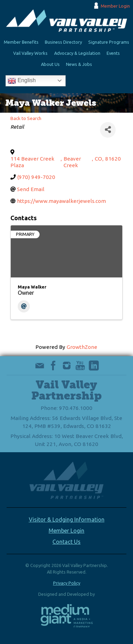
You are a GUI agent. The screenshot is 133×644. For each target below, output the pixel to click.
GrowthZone (82, 347)
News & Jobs (79, 64)
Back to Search (26, 118)
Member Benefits (21, 42)
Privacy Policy (67, 583)
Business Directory (63, 42)
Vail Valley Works (30, 53)
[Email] (24, 306)
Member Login (115, 6)
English (22, 81)
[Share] (108, 130)
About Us (50, 64)
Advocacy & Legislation (77, 53)
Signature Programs (109, 42)
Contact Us (66, 542)
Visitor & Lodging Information (67, 520)
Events (113, 53)
